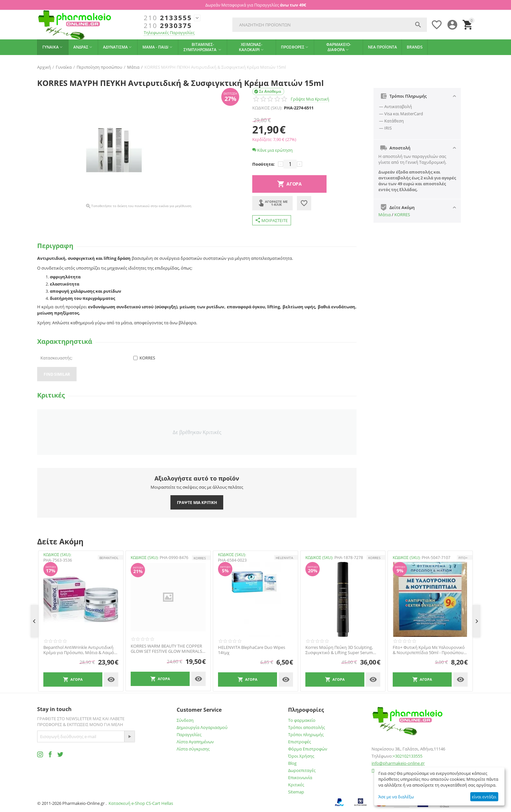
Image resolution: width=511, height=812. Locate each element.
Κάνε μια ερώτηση (272, 150)
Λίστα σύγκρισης (193, 749)
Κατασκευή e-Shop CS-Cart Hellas (141, 803)
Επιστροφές (299, 742)
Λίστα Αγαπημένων (195, 742)
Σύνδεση (185, 720)
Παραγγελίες (189, 735)
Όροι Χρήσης (301, 756)
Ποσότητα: (263, 164)
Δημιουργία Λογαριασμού (202, 727)
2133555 (168, 18)
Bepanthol (109, 558)
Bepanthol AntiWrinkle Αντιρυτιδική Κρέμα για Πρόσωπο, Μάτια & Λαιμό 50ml (79, 650)
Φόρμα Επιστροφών (308, 749)
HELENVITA (284, 558)
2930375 (168, 26)
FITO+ (463, 558)
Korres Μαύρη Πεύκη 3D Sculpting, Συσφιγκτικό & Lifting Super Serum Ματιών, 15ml (339, 650)
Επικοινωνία (300, 777)
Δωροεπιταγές (302, 770)
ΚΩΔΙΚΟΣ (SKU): (267, 108)
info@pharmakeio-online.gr (398, 763)
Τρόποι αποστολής (307, 727)
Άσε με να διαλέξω (396, 797)
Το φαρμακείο (302, 720)
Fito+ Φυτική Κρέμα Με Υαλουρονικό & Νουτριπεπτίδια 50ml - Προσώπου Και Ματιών (429, 650)
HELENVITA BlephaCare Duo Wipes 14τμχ (252, 650)
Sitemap (296, 792)
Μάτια (385, 215)
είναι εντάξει (484, 797)
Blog (292, 763)
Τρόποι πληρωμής (306, 735)
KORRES (402, 215)
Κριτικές (296, 785)
